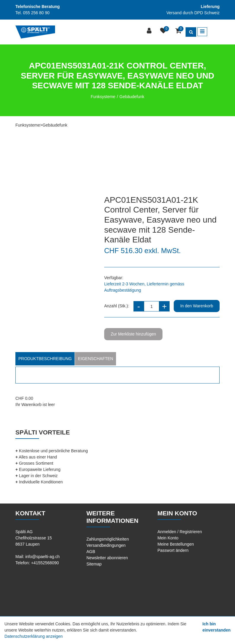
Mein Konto (168, 538)
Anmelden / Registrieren (180, 532)
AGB (91, 552)
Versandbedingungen (106, 545)
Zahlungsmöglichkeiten (108, 539)
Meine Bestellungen (176, 544)
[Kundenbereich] (150, 31)
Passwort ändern (173, 550)
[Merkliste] (164, 31)
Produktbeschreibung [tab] (45, 359)
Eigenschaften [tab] (95, 359)
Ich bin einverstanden (217, 627)
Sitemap (94, 564)
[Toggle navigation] (202, 32)
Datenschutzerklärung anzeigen (34, 636)
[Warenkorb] (179, 31)
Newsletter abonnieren (107, 558)
